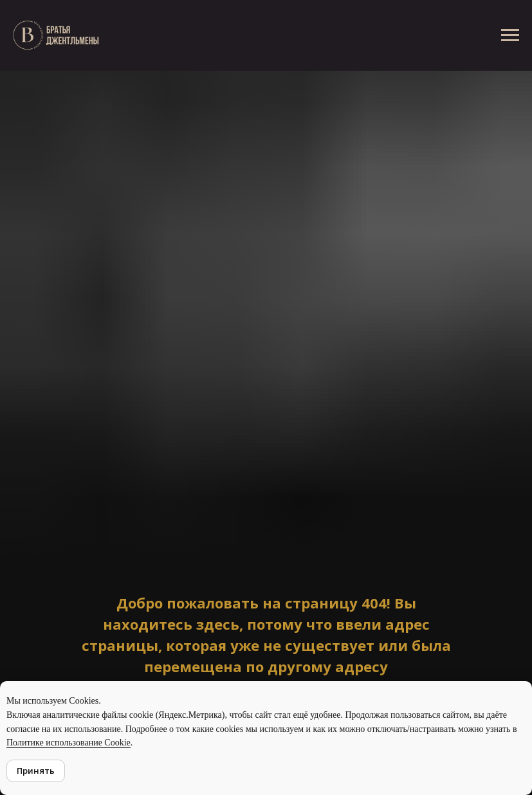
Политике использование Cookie (69, 743)
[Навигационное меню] (510, 35)
